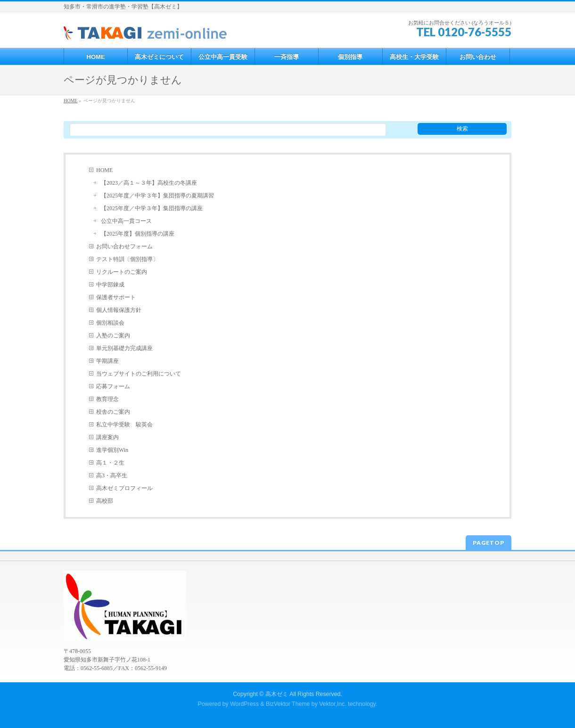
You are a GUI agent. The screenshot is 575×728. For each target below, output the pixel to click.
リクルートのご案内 (122, 272)
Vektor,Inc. (333, 704)
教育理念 (107, 399)
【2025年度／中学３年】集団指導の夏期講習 (157, 196)
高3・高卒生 (112, 475)
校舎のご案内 (113, 412)
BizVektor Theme (288, 704)
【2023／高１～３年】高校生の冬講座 (149, 183)
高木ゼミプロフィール (124, 488)
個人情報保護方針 (119, 310)
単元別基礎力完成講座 (124, 348)
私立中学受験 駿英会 (124, 425)
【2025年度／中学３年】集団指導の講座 (152, 208)
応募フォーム (113, 386)
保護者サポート (116, 297)
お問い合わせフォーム (124, 246)
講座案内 (107, 437)
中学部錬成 (110, 285)
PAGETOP (489, 543)
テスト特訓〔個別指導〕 (127, 259)
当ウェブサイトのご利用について (139, 374)
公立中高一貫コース (126, 221)
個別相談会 (110, 323)
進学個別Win (112, 450)
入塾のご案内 (113, 335)
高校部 (105, 501)
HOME (104, 170)
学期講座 (107, 361)
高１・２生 (110, 463)
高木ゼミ (277, 694)
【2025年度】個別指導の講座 (138, 234)
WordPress (244, 704)
